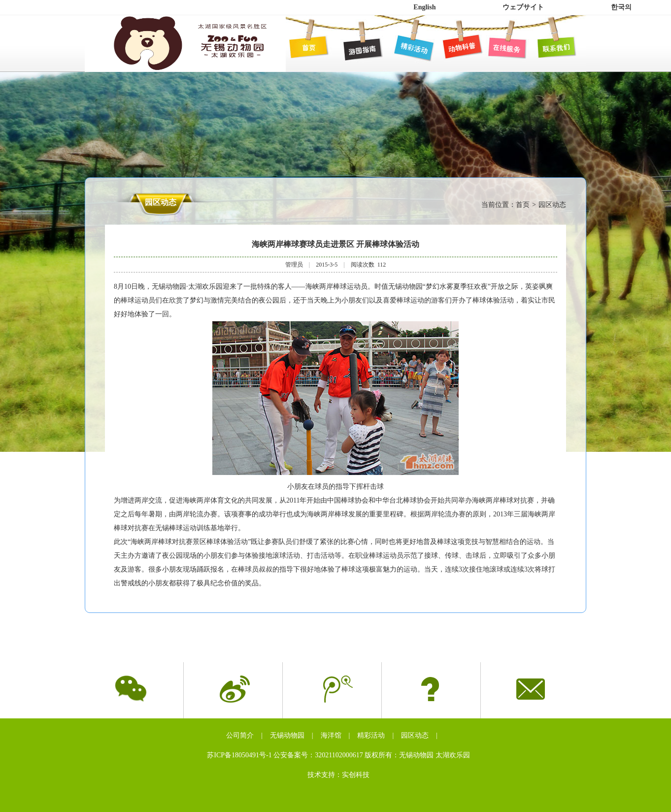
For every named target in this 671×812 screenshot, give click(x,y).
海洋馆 (331, 735)
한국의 (621, 7)
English (424, 7)
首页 (523, 205)
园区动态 (415, 735)
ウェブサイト (523, 7)
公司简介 (240, 735)
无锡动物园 (287, 735)
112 (382, 265)
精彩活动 (371, 735)
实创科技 (356, 775)
